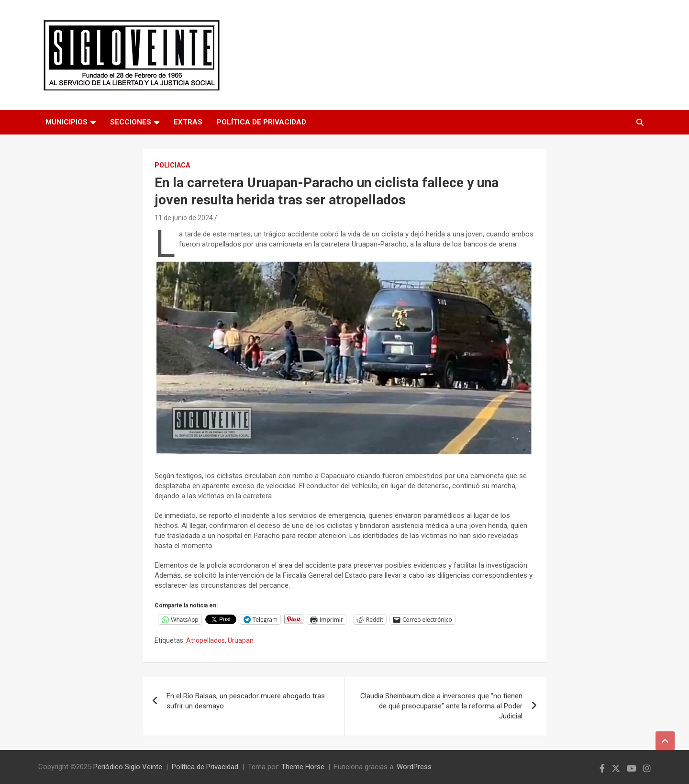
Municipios (67, 122)
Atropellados (206, 640)
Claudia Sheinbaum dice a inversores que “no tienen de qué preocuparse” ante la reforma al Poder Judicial (441, 706)
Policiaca (172, 165)
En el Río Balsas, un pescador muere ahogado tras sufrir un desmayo (246, 701)
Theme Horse (303, 767)
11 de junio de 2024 (184, 218)
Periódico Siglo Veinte (128, 767)
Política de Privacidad (261, 122)
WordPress (414, 767)
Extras (188, 122)
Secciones (131, 122)
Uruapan (241, 640)
